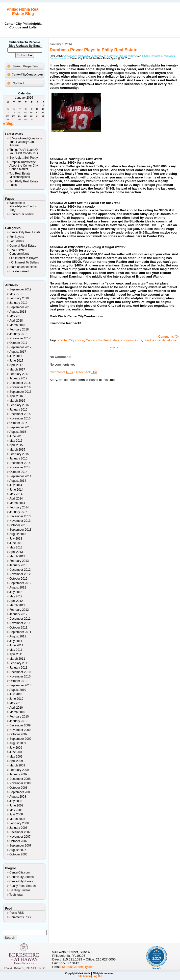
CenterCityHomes (21, 881)
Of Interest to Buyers (25, 258)
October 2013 (18, 525)
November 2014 (20, 467)
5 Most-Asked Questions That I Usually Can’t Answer (26, 142)
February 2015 (19, 454)
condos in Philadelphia (160, 340)
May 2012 (16, 596)
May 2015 (16, 441)
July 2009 (16, 748)
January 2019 (18, 303)
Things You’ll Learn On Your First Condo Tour (24, 152)
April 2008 (16, 814)
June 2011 (16, 645)
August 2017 (18, 352)
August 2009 (18, 743)
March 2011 (17, 659)
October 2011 (18, 628)
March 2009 (17, 765)
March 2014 (17, 503)
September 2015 (20, 427)
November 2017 (20, 338)
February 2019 (19, 298)
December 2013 (20, 516)
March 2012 (17, 605)
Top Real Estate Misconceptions (20, 175)
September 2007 (20, 846)
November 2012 (20, 574)
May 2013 (16, 547)
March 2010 (17, 712)
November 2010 (20, 676)
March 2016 (17, 401)
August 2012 (18, 588)
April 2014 (16, 499)
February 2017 (19, 374)
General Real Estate (23, 246)
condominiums (132, 340)
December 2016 (20, 383)
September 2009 (20, 739)
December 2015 (20, 414)
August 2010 (18, 690)
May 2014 (16, 494)
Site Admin (84, 976)
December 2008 (20, 779)
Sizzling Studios (20, 890)
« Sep (8, 123)
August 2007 (18, 850)
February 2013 (19, 561)
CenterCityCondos (22, 877)
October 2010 (18, 681)
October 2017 (18, 343)
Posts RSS (17, 913)
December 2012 (20, 570)
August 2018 (18, 312)
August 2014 (18, 481)
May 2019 (16, 294)
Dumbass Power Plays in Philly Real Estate (93, 50)
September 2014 (20, 476)
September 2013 (20, 530)
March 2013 (17, 556)
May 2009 (16, 757)
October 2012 (18, 579)
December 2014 (20, 463)
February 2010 (19, 717)
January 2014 (18, 512)
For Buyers (17, 237)
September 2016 (20, 392)
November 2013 (20, 521)
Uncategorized (19, 271)
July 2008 (16, 801)
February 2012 (19, 610)
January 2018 (18, 334)
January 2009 (18, 774)
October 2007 (18, 841)
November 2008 (20, 783)
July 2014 (16, 485)
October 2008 (18, 788)
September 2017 (20, 347)
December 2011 (20, 619)
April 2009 (16, 761)
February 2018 (19, 329)
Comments (61, 372)
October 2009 (18, 734)
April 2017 (16, 365)
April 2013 (16, 552)
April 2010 (16, 708)
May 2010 (16, 703)
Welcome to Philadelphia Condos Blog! (23, 206)
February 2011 (19, 663)
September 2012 (20, 583)
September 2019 (20, 289)
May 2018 (16, 316)
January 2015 (18, 458)
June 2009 (16, 752)
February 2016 (19, 405)
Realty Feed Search (23, 886)
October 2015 (18, 423)
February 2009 (19, 770)
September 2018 (20, 307)
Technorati (16, 895)
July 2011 (16, 641)
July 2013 (16, 539)
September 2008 (20, 792)
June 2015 (16, 436)
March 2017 (17, 370)
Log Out (97, 976)
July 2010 (16, 694)
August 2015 (18, 432)
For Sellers (17, 241)
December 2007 (20, 832)
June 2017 (16, 361)
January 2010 (18, 721)
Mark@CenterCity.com (78, 967)
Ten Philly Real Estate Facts (24, 183)
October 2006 (18, 854)
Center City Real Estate (25, 232)
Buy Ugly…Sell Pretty (24, 158)
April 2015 (16, 445)
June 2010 (16, 699)
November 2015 (20, 418)
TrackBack (86, 372)
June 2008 (16, 806)
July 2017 (16, 356)
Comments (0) (168, 337)
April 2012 (16, 601)
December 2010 (20, 672)
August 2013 (18, 534)
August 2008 (18, 797)
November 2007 (20, 837)
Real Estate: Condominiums (19, 252)
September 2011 (20, 632)
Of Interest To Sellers (25, 262)
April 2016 (16, 396)
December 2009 (20, 725)
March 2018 (17, 325)
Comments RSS (20, 917)
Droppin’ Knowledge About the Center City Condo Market (24, 166)
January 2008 (18, 828)
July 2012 (16, 592)
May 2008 (16, 810)
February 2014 (19, 507)
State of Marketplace (23, 267)
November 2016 (20, 387)
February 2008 (19, 823)
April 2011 (16, 654)
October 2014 (18, 472)
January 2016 (18, 410)
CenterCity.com (20, 872)
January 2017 (18, 378)
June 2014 (16, 490)
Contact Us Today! (22, 214)
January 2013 (18, 565)
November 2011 (20, 623)
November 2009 (20, 730)
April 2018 (16, 321)
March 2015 (17, 450)
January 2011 (18, 668)
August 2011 (18, 636)
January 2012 (18, 614)
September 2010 (20, 685)
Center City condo (71, 340)
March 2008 (17, 819)
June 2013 (16, 543)
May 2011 (16, 650)
